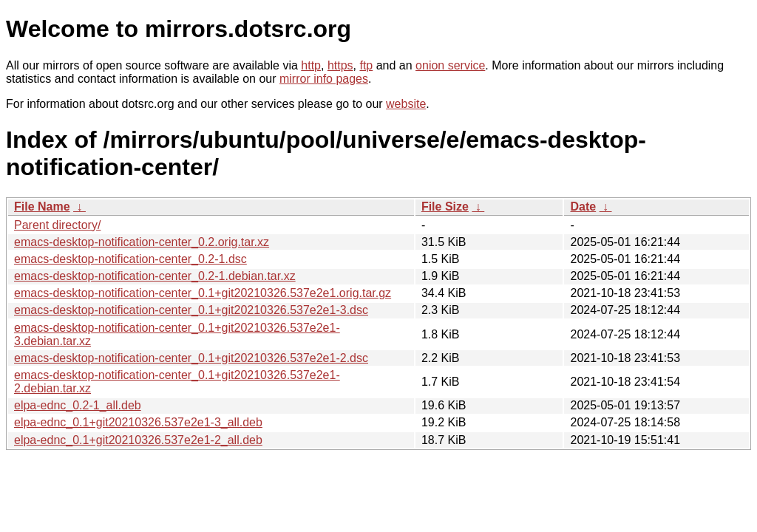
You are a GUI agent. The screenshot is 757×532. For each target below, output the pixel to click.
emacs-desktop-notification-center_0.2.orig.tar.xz (142, 242)
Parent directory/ (57, 225)
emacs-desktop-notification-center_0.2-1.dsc (130, 259)
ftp (366, 65)
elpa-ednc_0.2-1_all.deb (78, 405)
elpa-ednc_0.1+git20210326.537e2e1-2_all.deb (138, 440)
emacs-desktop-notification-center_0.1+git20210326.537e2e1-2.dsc (191, 358)
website (406, 104)
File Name (42, 207)
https (340, 65)
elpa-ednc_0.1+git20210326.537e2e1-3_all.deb (138, 422)
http (311, 65)
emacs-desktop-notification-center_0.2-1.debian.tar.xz (155, 276)
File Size (445, 207)
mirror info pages (324, 79)
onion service (450, 65)
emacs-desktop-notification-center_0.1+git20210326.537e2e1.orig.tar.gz (203, 293)
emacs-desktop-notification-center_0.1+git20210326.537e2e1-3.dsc (191, 310)
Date (583, 207)
